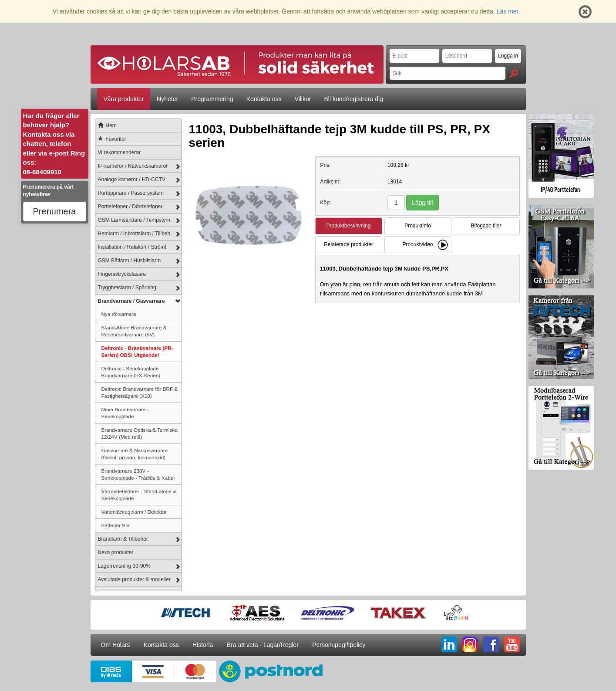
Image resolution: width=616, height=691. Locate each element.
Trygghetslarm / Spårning (127, 288)
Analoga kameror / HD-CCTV (132, 180)
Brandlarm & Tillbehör (123, 539)
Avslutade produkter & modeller (134, 579)
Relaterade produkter (348, 244)
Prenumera (55, 211)
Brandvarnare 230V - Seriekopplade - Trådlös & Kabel (138, 474)
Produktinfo (418, 226)
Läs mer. (508, 11)
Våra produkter (124, 99)
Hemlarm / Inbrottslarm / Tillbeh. (135, 234)
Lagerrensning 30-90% (124, 566)
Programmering (212, 99)
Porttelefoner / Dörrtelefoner (130, 207)
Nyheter (167, 99)
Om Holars (116, 645)
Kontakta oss (264, 99)
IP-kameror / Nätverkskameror (133, 166)
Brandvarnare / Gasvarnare (131, 301)
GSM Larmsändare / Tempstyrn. (135, 220)
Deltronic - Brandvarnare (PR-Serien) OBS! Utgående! (137, 351)
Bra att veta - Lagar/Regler (263, 645)
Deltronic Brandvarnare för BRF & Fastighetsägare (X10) (140, 392)
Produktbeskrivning (348, 226)
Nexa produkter (116, 552)
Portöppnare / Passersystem (131, 193)
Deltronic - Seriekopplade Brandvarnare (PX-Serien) (131, 372)
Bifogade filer (486, 226)
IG (470, 644)
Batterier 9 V (116, 525)
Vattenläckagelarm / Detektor (134, 512)
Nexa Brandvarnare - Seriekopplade (125, 413)
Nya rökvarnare (119, 314)
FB (491, 644)
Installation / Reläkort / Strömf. (133, 247)
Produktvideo (417, 244)
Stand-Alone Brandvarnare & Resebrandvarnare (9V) (134, 331)
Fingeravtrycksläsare (122, 274)
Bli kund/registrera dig (353, 99)
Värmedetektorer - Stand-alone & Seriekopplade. (139, 495)
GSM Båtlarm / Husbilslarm (130, 261)
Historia (203, 645)
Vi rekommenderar (119, 152)
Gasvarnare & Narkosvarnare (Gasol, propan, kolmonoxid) (135, 454)
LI (449, 644)
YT (512, 644)
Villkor (303, 99)
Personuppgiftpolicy (339, 645)
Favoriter (111, 139)
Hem (106, 125)
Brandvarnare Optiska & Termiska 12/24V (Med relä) (140, 433)
